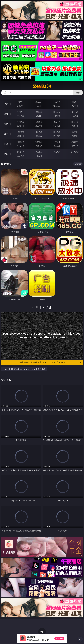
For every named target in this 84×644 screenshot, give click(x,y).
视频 (6, 114)
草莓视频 (57, 152)
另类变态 (75, 126)
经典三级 (39, 126)
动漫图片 (75, 132)
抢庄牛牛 (75, 106)
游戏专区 (75, 102)
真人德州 (39, 102)
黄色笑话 (57, 146)
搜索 (78, 93)
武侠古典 (75, 142)
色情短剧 (39, 156)
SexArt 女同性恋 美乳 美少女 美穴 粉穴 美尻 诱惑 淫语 (24, 369)
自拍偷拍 (39, 112)
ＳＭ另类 (75, 116)
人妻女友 (57, 142)
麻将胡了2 (21, 106)
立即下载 (59, 638)
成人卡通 (57, 122)
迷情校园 (21, 146)
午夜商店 (39, 152)
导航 (6, 154)
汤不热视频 (75, 152)
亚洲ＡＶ (21, 112)
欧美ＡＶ (57, 112)
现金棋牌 (57, 106)
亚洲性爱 (21, 122)
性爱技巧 (75, 146)
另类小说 (39, 146)
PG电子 (21, 102)
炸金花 (39, 106)
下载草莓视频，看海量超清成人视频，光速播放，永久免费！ (50, 362)
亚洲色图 (39, 132)
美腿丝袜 (21, 136)
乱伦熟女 (57, 126)
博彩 (6, 104)
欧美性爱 (75, 122)
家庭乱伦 (39, 142)
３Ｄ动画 (75, 112)
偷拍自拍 (39, 122)
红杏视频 (21, 156)
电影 (6, 124)
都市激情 (21, 142)
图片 (6, 134)
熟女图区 (57, 136)
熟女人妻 (21, 116)
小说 (6, 144)
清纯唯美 (39, 136)
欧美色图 (57, 132)
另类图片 (75, 136)
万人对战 (57, 102)
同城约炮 (21, 152)
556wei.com (42, 86)
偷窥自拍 (21, 132)
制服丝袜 (21, 126)
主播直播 (57, 116)
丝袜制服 (39, 116)
